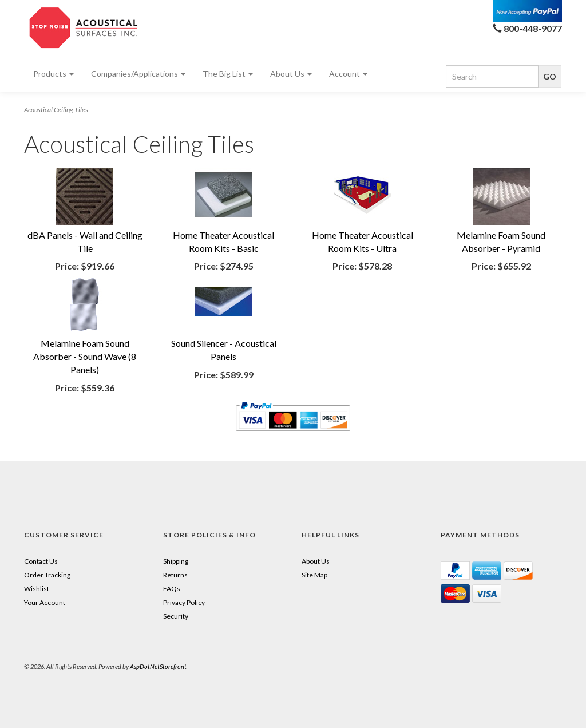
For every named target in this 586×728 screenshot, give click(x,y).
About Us (291, 74)
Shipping (176, 561)
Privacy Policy (184, 602)
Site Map (314, 575)
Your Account (45, 602)
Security (176, 616)
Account (348, 74)
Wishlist (37, 589)
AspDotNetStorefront (158, 666)
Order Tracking (47, 575)
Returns (175, 575)
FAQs (172, 589)
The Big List (228, 74)
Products (54, 74)
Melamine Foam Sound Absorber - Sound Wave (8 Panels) (85, 356)
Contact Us (41, 561)
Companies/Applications (138, 74)
